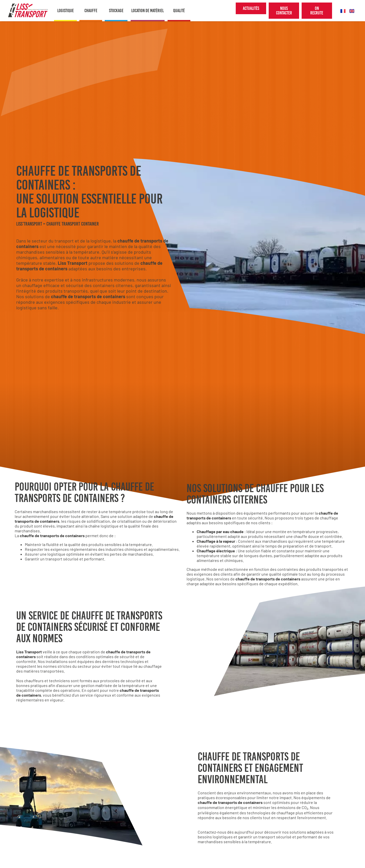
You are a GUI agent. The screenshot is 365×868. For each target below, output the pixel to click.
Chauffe (91, 11)
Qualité (179, 11)
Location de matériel (148, 11)
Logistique (66, 11)
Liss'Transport (29, 224)
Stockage (116, 11)
